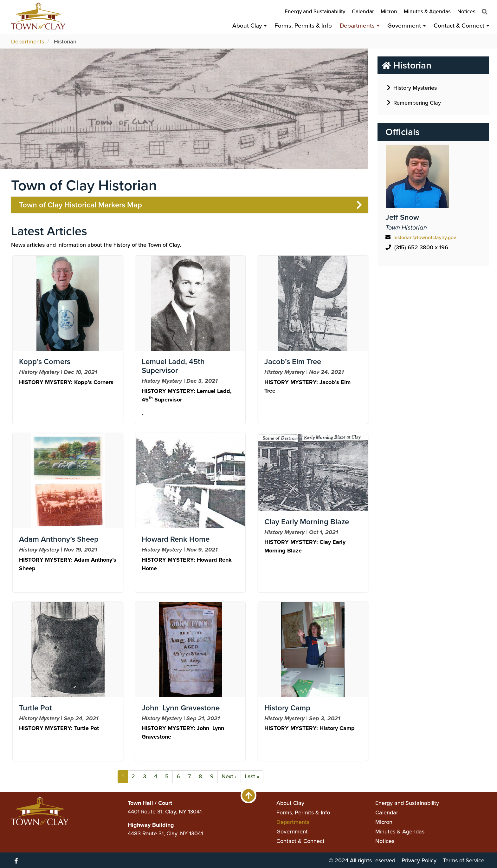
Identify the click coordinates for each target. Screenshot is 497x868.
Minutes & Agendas (427, 12)
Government (407, 26)
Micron (389, 12)
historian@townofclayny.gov (425, 237)
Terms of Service (464, 860)
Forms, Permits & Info (303, 26)
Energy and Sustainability (315, 12)
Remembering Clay (414, 102)
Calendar (363, 12)
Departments (360, 26)
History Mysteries (412, 88)
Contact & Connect (461, 26)
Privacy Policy (419, 860)
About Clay (249, 26)
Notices (466, 12)
